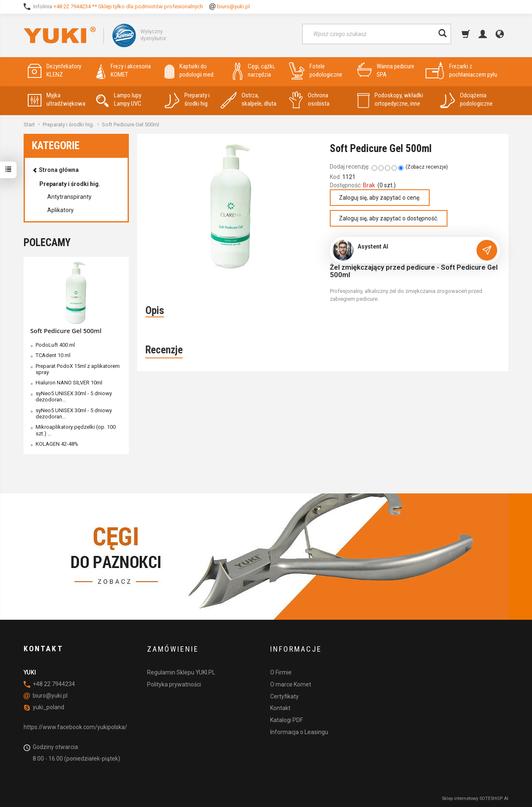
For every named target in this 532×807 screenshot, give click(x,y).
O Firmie (281, 672)
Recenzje (164, 350)
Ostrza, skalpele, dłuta (248, 100)
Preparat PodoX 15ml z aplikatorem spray (78, 369)
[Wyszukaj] (443, 34)
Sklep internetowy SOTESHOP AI (475, 799)
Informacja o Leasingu (299, 732)
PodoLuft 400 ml (55, 345)
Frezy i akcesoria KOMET (123, 71)
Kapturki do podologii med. (190, 71)
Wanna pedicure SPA (386, 71)
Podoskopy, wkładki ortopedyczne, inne (390, 100)
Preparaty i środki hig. (187, 100)
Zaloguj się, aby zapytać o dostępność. (389, 218)
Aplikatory (60, 210)
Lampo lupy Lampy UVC (119, 100)
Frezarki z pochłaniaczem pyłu (461, 71)
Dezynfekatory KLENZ (54, 71)
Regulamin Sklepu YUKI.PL (181, 672)
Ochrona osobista (309, 100)
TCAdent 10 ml (53, 355)
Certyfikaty (284, 696)
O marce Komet (291, 684)
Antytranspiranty (69, 197)
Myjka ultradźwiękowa (57, 100)
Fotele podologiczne (316, 71)
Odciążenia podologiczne (466, 100)
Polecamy (47, 243)
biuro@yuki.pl (233, 6)
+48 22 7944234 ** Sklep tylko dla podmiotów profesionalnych (128, 6)
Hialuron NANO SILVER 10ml (69, 383)
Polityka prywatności (174, 684)
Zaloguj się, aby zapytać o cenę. (380, 198)
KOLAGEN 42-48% (57, 444)
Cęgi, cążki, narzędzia (254, 71)
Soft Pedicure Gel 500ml (66, 331)
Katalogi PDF (287, 720)
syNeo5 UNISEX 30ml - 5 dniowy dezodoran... (74, 396)
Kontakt (280, 708)
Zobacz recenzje (427, 167)
